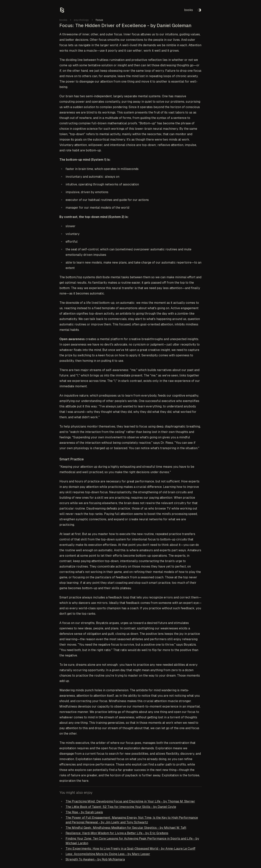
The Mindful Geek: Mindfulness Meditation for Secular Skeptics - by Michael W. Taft (126, 828)
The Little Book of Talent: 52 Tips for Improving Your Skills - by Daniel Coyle (121, 807)
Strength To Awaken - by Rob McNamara (95, 859)
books (189, 10)
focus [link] (99, 20)
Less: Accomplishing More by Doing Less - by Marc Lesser (108, 854)
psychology (81, 20)
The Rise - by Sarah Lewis (84, 812)
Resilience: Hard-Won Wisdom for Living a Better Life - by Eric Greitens (117, 833)
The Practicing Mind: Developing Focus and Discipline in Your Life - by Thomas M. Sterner (130, 801)
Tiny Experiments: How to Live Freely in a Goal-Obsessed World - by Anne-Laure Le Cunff (130, 849)
